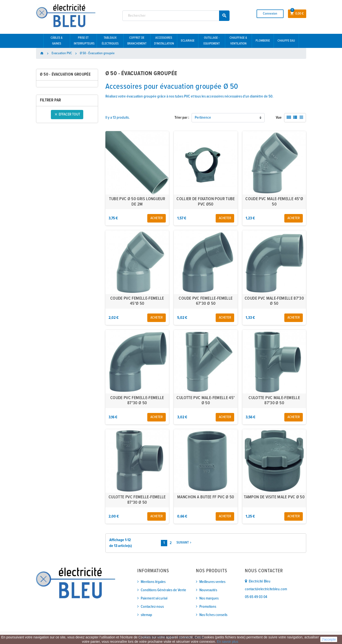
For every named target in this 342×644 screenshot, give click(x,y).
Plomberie (263, 41)
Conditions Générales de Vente (163, 590)
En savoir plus (228, 642)
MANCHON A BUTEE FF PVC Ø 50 (206, 497)
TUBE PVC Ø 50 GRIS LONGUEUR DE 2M (137, 202)
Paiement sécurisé (154, 598)
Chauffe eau (286, 41)
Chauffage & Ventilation (238, 41)
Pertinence (203, 118)
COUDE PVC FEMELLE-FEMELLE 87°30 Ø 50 (137, 401)
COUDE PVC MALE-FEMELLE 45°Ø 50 (274, 202)
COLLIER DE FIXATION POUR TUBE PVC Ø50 (206, 202)
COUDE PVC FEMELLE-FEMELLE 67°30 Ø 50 (206, 301)
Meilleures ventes (212, 582)
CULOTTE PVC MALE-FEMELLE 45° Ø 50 (206, 401)
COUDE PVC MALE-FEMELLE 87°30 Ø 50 (274, 301)
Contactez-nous (152, 607)
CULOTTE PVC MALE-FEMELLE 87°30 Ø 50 (274, 401)
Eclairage (188, 41)
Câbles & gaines (57, 41)
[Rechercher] (176, 16)
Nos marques (209, 598)
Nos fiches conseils (213, 615)
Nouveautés (208, 590)
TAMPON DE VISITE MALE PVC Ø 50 (274, 497)
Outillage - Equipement (212, 41)
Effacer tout (67, 114)
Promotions (208, 607)
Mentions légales (153, 582)
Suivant (184, 543)
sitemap (146, 615)
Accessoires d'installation (164, 41)
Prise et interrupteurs (84, 41)
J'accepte (329, 639)
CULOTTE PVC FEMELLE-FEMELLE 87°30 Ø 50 (137, 500)
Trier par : (182, 118)
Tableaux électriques (110, 41)
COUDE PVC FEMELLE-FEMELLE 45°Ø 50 (137, 301)
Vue (279, 118)
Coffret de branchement (137, 41)
